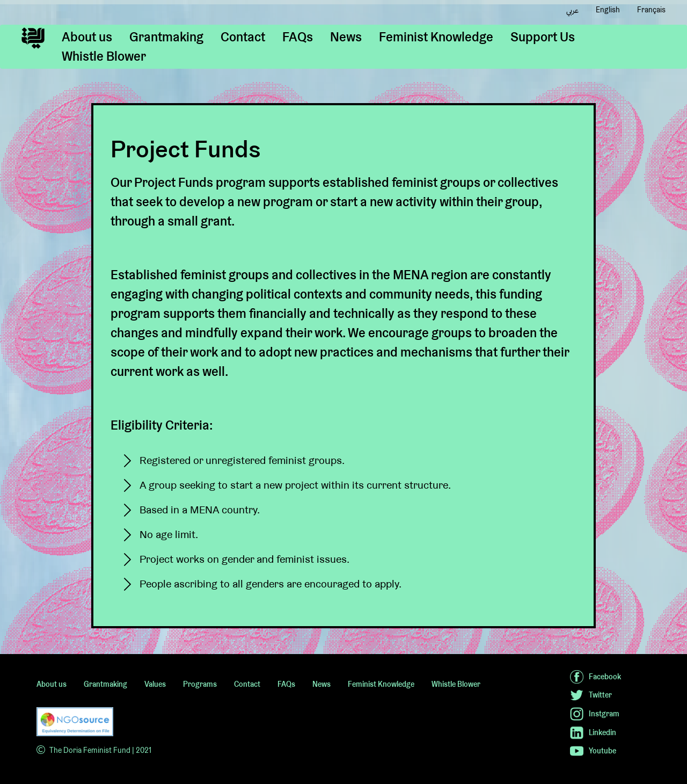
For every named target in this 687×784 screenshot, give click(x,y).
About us (87, 37)
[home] (33, 38)
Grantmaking (166, 37)
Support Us (543, 37)
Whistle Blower (104, 56)
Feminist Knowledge (436, 37)
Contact (243, 37)
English (608, 10)
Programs (200, 684)
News (346, 37)
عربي (572, 10)
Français (651, 10)
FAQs (298, 37)
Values (155, 684)
